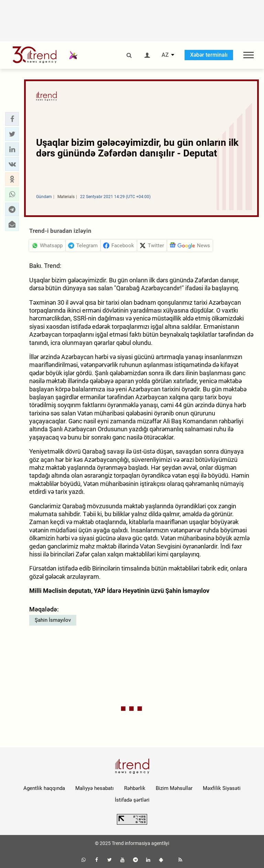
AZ (165, 55)
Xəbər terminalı (209, 55)
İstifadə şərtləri (132, 800)
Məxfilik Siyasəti (222, 788)
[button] (12, 119)
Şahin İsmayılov (53, 620)
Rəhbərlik (135, 788)
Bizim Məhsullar (174, 788)
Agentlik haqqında (44, 788)
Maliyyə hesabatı (95, 788)
